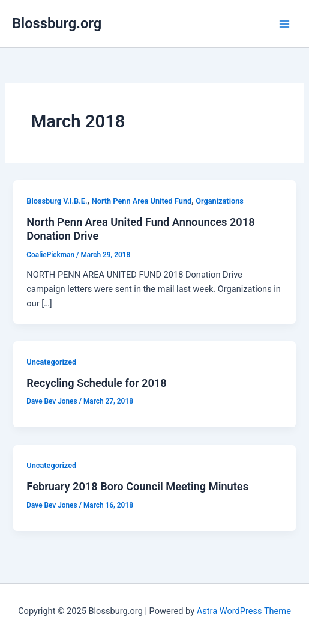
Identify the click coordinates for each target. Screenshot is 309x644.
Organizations (220, 201)
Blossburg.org (57, 23)
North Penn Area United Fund (142, 201)
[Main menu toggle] (284, 24)
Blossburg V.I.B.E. (57, 201)
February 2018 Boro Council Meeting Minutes (137, 486)
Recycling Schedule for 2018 (96, 383)
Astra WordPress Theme (244, 611)
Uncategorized (51, 362)
